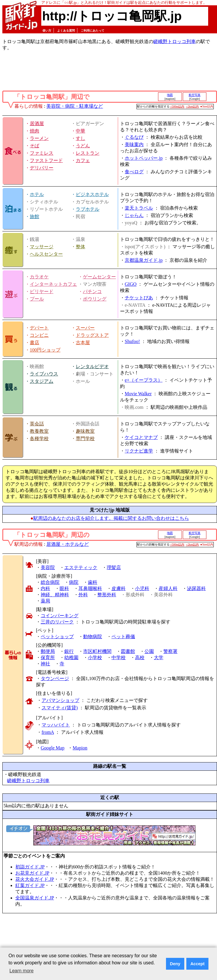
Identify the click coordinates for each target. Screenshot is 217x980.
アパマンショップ (60, 700)
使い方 (47, 31)
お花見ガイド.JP (32, 873)
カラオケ (39, 277)
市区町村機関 (97, 651)
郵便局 (48, 651)
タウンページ (55, 678)
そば (34, 146)
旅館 (34, 217)
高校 (140, 658)
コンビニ (39, 335)
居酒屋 (37, 124)
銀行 (69, 651)
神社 (45, 664)
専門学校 (85, 438)
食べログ (134, 172)
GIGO (131, 284)
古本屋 (83, 343)
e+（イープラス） (144, 380)
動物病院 (93, 637)
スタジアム (42, 381)
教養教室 (39, 431)
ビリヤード (42, 291)
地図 (170, 95)
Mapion (80, 748)
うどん (83, 146)
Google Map (52, 748)
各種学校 (39, 438)
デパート (39, 328)
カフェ (83, 160)
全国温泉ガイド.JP (35, 898)
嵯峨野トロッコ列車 (175, 41)
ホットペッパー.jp (144, 158)
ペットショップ (57, 637)
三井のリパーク (57, 622)
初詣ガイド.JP (30, 867)
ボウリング (95, 299)
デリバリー (42, 168)
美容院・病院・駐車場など (75, 106)
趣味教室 (85, 431)
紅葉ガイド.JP (30, 885)
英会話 (37, 424)
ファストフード (46, 160)
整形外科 (107, 595)
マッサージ (42, 247)
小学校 (95, 658)
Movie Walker (138, 394)
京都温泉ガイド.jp (144, 260)
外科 (83, 595)
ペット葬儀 (123, 637)
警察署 (170, 651)
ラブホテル (88, 209)
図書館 (128, 651)
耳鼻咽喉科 (90, 588)
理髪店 (114, 567)
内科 (45, 588)
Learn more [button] (22, 971)
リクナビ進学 (139, 451)
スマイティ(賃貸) (60, 708)
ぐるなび (134, 137)
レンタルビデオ (92, 366)
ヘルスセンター (46, 254)
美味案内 (134, 144)
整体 (80, 247)
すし (80, 138)
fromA (48, 732)
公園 (149, 651)
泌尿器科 (196, 588)
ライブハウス (44, 374)
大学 (159, 658)
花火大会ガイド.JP (35, 879)
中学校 (119, 658)
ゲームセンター (99, 277)
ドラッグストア (92, 335)
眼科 (64, 588)
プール (37, 299)
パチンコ (92, 291)
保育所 (48, 658)
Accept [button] (198, 964)
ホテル (37, 194)
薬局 (45, 601)
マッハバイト (56, 725)
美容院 (48, 567)
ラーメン (39, 138)
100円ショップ (45, 350)
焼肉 (34, 131)
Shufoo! (132, 341)
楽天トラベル (139, 208)
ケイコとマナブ (141, 437)
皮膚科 (119, 588)
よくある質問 (66, 31)
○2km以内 (192, 106)
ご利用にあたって (93, 31)
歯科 (93, 582)
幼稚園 (71, 658)
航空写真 (195, 95)
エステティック (81, 567)
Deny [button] (175, 964)
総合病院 (50, 582)
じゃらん (134, 215)
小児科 (142, 588)
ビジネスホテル (92, 194)
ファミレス (42, 153)
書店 (34, 343)
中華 (80, 131)
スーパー (85, 328)
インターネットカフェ (53, 284)
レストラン (88, 153)
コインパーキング (60, 616)
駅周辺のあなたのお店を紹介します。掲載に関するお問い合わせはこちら (111, 518)
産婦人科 (168, 588)
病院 (74, 582)
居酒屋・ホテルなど (68, 544)
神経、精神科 (55, 595)
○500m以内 (177, 106)
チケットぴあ (139, 298)
